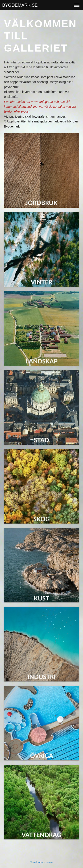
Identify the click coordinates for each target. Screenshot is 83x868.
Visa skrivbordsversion (42, 862)
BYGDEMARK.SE (20, 5)
